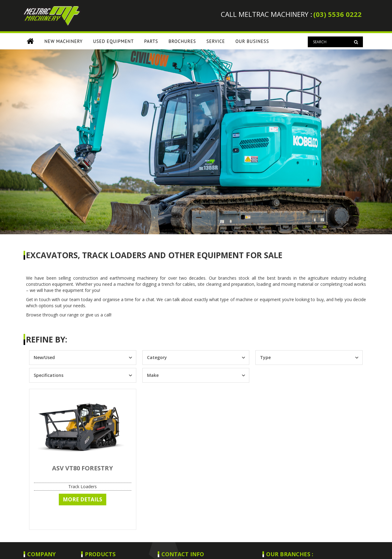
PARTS (151, 41)
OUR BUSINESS (252, 41)
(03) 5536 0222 (337, 14)
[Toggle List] (130, 358)
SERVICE (216, 41)
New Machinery (64, 41)
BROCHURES (182, 41)
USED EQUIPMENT (113, 41)
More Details (83, 499)
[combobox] (77, 358)
